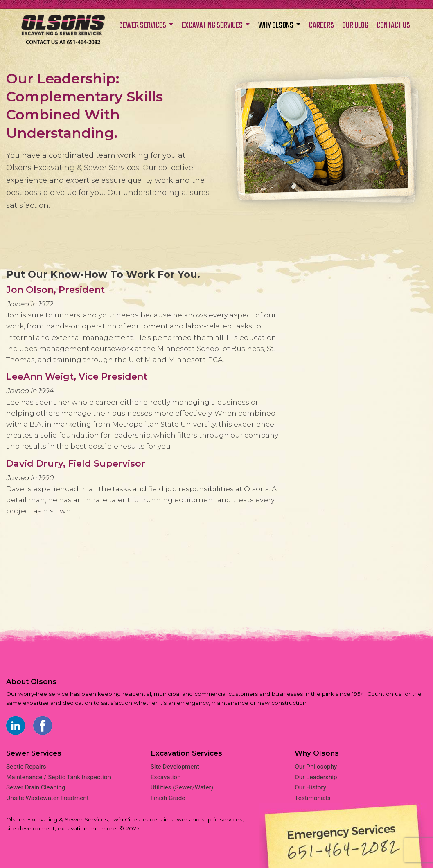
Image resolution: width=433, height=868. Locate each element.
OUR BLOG (355, 26)
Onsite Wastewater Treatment (47, 798)
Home (63, 34)
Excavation (166, 777)
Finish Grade (168, 798)
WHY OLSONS (276, 26)
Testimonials (312, 798)
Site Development (175, 767)
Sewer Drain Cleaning (36, 787)
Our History (310, 787)
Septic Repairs (26, 767)
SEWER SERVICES (143, 26)
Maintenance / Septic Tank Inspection (59, 777)
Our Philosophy (316, 767)
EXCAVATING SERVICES (212, 26)
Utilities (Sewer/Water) (182, 787)
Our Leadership (316, 777)
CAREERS (321, 26)
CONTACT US (393, 26)
